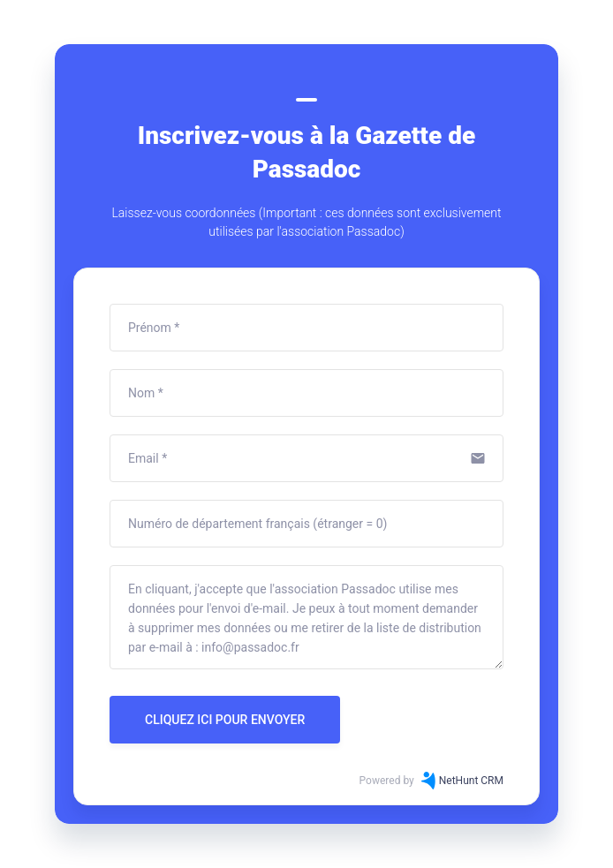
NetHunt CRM (471, 781)
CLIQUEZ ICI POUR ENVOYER (225, 720)
